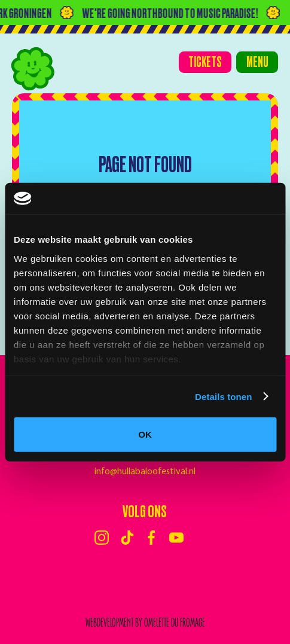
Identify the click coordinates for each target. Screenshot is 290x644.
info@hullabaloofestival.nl (145, 472)
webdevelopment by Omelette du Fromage (145, 623)
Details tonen (223, 396)
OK (145, 434)
